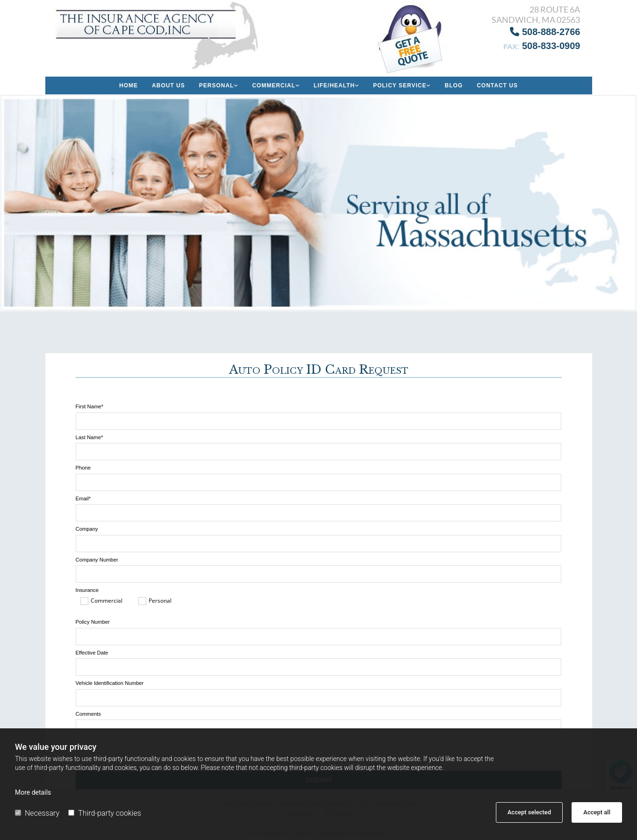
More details (33, 792)
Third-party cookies (104, 813)
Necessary (37, 813)
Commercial (274, 85)
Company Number (97, 560)
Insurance (87, 590)
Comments (88, 714)
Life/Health (334, 85)
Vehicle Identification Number (110, 683)
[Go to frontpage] (159, 35)
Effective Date (92, 653)
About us (168, 85)
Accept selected (529, 812)
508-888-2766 (545, 32)
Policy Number (93, 622)
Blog (454, 85)
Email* (83, 498)
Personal (217, 85)
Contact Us (497, 85)
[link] (219, 85)
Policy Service (400, 85)
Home (129, 85)
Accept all (597, 812)
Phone (83, 468)
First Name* (89, 406)
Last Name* (89, 437)
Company (87, 529)
